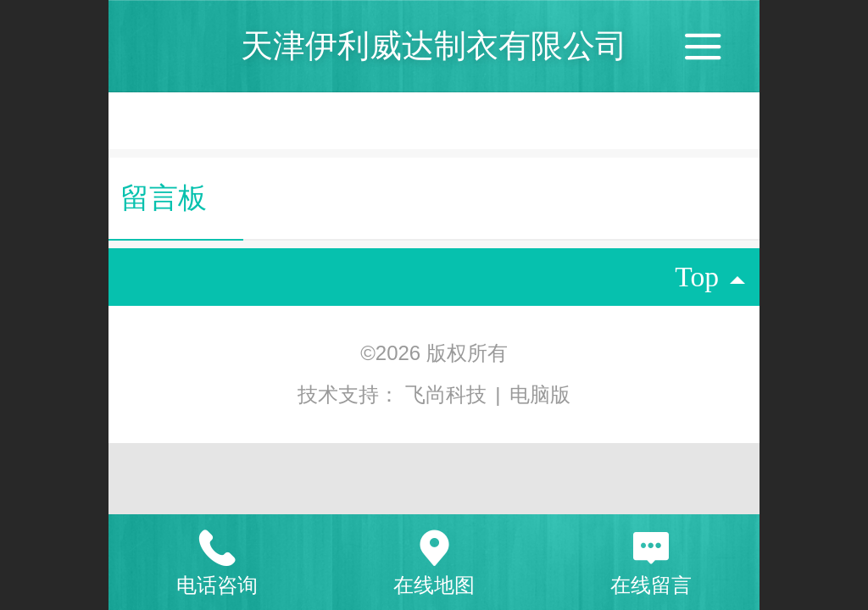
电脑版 (540, 394)
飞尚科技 (449, 394)
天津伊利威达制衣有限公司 (434, 45)
